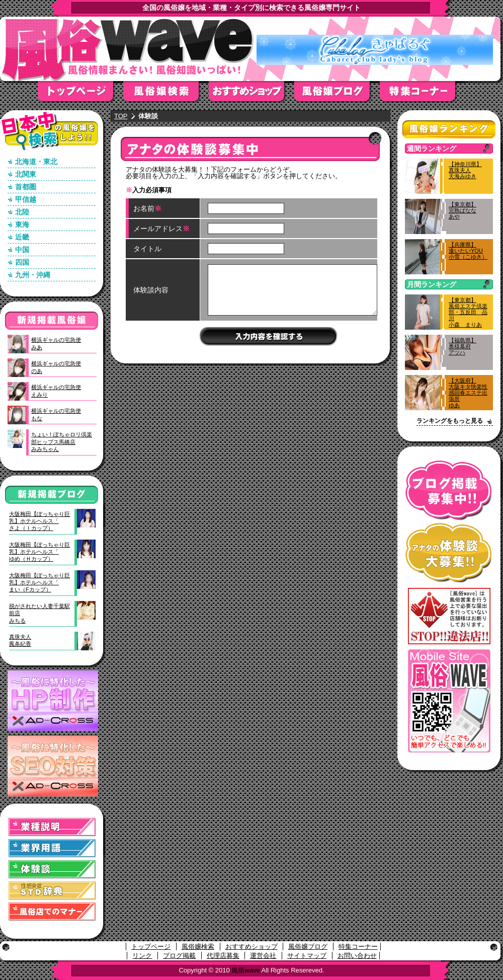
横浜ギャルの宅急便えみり (56, 391)
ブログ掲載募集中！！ (449, 491)
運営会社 (263, 956)
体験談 (52, 870)
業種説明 (52, 827)
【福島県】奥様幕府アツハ (463, 346)
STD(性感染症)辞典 (52, 891)
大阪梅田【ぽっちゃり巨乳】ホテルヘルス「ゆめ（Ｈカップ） (39, 552)
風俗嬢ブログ (337, 94)
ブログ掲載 (179, 956)
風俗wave (245, 970)
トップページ (80, 94)
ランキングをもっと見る (450, 421)
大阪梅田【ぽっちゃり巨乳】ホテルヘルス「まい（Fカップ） (39, 583)
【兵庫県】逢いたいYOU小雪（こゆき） (468, 251)
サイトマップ (307, 956)
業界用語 (52, 848)
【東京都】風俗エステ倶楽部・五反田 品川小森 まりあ (468, 312)
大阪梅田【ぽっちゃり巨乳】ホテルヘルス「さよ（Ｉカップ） (39, 521)
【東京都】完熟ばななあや (463, 210)
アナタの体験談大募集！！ (449, 553)
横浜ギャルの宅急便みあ (56, 343)
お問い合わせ (357, 956)
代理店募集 (223, 956)
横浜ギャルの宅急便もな (56, 414)
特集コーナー (358, 947)
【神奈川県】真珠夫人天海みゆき (465, 170)
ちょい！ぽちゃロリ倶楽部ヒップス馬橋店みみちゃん (62, 442)
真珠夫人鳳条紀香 (20, 640)
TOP (121, 116)
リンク (142, 956)
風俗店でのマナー (52, 912)
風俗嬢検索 (166, 94)
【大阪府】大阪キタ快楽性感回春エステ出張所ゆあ (468, 393)
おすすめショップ (251, 94)
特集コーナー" (423, 94)
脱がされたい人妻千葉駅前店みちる (39, 613)
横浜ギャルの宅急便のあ (56, 367)
